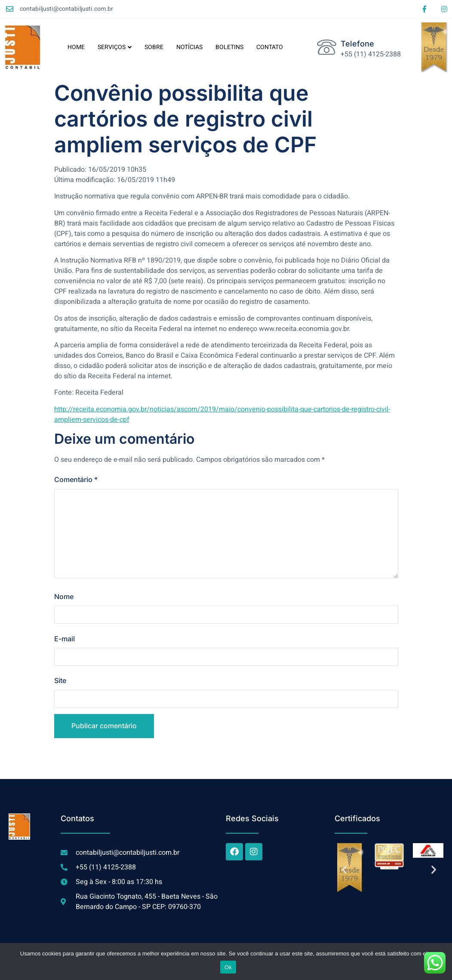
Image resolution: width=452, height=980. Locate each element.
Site (60, 681)
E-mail (65, 639)
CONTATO (270, 47)
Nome (64, 597)
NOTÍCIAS (189, 47)
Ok (228, 967)
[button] (344, 870)
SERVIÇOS (115, 47)
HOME (76, 47)
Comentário (76, 479)
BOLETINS (229, 47)
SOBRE (154, 47)
